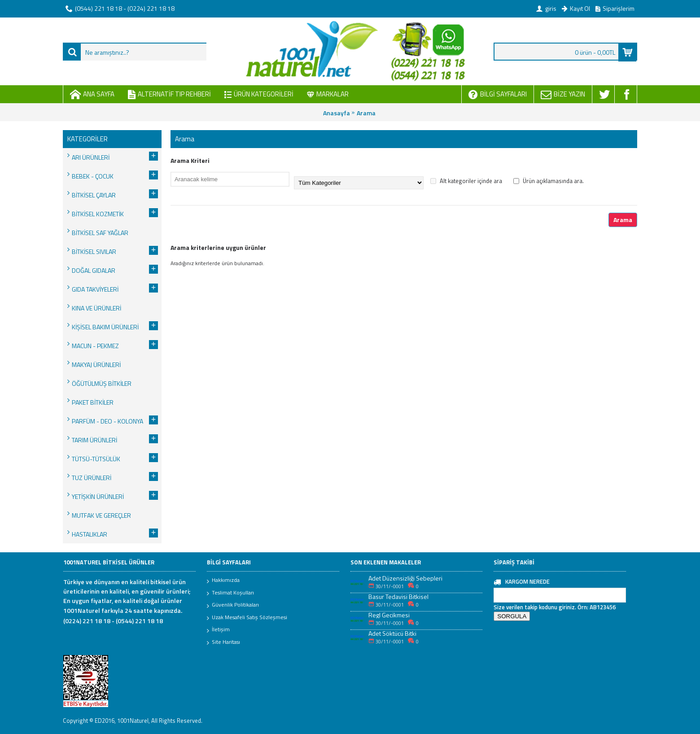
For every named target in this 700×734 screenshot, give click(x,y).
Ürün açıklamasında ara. (549, 181)
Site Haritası (223, 642)
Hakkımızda (223, 581)
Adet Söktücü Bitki (392, 633)
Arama (366, 113)
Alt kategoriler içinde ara (466, 181)
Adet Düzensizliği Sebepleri (405, 578)
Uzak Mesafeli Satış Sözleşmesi (247, 618)
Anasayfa (337, 113)
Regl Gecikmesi (389, 615)
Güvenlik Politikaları (233, 605)
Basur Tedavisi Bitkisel (398, 596)
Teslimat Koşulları (230, 593)
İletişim (218, 630)
